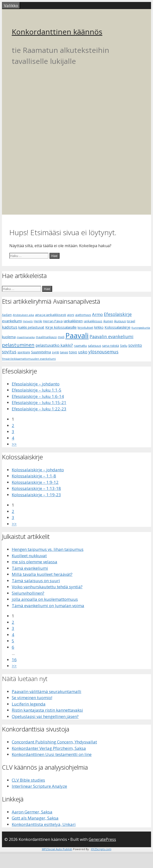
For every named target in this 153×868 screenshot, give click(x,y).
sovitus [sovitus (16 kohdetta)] (9, 352)
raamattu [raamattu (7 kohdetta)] (80, 346)
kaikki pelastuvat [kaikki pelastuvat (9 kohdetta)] (31, 327)
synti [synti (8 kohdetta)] (55, 352)
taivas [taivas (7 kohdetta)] (64, 352)
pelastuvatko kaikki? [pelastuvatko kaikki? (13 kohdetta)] (54, 345)
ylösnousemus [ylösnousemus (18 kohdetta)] (103, 352)
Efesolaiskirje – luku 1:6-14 (38, 396)
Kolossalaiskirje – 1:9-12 (35, 482)
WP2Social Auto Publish (57, 849)
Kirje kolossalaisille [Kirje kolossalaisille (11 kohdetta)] (61, 327)
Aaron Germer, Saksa (32, 812)
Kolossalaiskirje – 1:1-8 (34, 476)
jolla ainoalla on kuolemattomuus (45, 599)
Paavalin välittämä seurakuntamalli (47, 691)
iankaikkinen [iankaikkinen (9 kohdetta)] (73, 321)
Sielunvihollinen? (28, 593)
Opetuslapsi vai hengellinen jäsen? (45, 716)
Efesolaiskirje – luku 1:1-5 (37, 390)
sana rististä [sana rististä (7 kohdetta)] (111, 346)
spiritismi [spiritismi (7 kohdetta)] (24, 352)
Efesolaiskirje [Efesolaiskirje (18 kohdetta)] (118, 314)
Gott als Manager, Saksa (35, 818)
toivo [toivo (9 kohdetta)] (73, 352)
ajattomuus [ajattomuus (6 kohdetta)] (83, 315)
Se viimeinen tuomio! (32, 698)
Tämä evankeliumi (30, 568)
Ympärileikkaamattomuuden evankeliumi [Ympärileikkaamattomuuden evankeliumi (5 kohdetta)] (29, 359)
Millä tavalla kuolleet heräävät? (42, 574)
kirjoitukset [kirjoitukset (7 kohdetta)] (85, 328)
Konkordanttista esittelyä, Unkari (44, 824)
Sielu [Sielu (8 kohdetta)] (124, 346)
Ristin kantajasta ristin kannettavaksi (47, 710)
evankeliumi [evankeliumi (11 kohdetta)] (12, 321)
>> (14, 444)
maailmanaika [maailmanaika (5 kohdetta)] (26, 337)
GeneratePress (102, 839)
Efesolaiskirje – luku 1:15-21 (39, 402)
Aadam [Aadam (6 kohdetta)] (7, 315)
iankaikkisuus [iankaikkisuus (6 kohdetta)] (93, 321)
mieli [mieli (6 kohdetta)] (61, 337)
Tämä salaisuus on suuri (36, 581)
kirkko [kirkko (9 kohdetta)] (99, 327)
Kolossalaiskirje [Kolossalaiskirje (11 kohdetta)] (118, 327)
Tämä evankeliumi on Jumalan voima (48, 606)
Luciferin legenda (29, 704)
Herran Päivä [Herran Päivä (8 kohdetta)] (53, 321)
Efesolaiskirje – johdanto (36, 384)
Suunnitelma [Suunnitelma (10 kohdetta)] (41, 352)
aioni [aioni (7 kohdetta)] (71, 315)
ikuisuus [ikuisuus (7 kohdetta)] (120, 321)
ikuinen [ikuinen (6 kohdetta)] (108, 321)
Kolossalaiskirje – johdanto (38, 470)
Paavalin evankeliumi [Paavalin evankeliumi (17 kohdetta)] (112, 336)
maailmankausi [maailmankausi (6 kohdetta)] (46, 337)
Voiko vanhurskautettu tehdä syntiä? (47, 587)
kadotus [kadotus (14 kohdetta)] (10, 327)
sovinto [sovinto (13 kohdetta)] (135, 345)
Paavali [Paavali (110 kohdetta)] (77, 336)
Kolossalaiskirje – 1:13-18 (36, 488)
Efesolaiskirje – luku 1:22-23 (39, 409)
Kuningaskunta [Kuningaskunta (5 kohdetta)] (141, 328)
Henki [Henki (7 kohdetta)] (38, 321)
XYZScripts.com (101, 849)
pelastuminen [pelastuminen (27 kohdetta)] (18, 345)
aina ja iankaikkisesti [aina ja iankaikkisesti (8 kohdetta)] (51, 315)
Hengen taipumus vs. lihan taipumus (48, 549)
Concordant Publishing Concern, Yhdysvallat (54, 742)
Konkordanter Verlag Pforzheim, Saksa (49, 748)
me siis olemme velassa (35, 562)
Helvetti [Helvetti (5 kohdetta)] (28, 321)
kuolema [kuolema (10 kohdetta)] (9, 337)
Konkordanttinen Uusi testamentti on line (52, 754)
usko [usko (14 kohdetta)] (83, 352)
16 (14, 660)
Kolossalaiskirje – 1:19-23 (36, 495)
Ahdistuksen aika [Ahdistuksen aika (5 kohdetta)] (23, 315)
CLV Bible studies (28, 780)
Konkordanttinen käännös (57, 32)
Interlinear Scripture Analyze (39, 786)
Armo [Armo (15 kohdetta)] (97, 314)
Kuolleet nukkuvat (29, 556)
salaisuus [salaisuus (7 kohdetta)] (94, 346)
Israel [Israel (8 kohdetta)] (131, 321)
